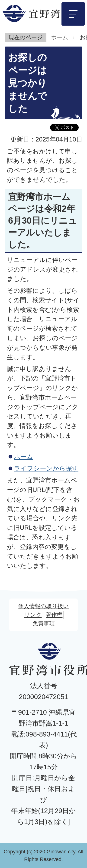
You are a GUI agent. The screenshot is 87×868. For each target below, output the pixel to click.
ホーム (60, 37)
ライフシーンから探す (46, 468)
